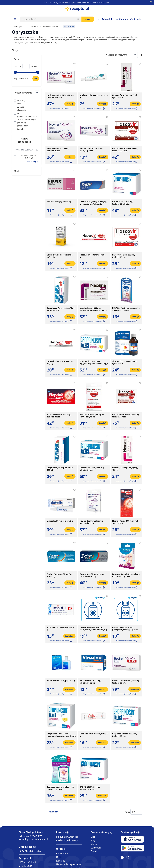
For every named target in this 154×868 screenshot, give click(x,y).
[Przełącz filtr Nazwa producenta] (27, 141)
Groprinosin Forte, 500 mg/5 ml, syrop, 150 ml (61, 309)
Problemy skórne (50, 27)
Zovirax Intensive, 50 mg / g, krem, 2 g (59, 575)
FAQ (93, 840)
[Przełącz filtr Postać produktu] (27, 94)
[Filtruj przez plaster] (20, 123)
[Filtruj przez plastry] (20, 110)
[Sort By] (121, 55)
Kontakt (60, 861)
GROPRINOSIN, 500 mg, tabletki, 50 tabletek (123, 203)
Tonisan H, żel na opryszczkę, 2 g (60, 629)
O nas (59, 857)
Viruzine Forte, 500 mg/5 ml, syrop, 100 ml (125, 362)
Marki (94, 844)
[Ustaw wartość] (36, 79)
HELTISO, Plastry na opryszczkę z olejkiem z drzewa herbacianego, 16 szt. (126, 309)
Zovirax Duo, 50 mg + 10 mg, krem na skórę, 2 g (92, 575)
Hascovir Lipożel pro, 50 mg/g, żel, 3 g (60, 362)
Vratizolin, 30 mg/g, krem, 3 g (60, 521)
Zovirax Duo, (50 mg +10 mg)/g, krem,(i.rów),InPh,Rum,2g (93, 203)
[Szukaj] (78, 19)
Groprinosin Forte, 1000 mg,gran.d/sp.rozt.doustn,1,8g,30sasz (94, 362)
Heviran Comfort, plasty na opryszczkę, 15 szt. (92, 522)
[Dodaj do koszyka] (70, 104)
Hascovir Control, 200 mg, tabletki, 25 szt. (124, 256)
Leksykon (96, 848)
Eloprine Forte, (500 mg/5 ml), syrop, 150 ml (125, 522)
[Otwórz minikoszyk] (136, 19)
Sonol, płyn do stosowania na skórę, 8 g (60, 256)
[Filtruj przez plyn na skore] (23, 126)
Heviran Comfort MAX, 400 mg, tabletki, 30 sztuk (61, 96)
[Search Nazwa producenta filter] (27, 150)
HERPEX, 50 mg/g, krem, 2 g (59, 202)
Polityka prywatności (67, 837)
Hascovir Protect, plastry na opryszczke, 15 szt (92, 416)
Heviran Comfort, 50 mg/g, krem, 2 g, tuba (91, 150)
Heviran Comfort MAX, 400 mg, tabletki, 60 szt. (126, 682)
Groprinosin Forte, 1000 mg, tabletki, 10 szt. (125, 735)
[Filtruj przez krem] (20, 104)
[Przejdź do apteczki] (122, 19)
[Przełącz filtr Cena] (27, 60)
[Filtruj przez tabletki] (21, 100)
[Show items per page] (136, 812)
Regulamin (62, 853)
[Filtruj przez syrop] (19, 107)
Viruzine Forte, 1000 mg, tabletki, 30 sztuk (90, 682)
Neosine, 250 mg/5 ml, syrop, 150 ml (125, 469)
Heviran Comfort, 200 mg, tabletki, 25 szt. (58, 150)
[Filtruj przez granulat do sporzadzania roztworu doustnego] (27, 118)
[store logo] (77, 9)
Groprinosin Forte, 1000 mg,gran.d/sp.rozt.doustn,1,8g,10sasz (61, 735)
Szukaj (88, 19)
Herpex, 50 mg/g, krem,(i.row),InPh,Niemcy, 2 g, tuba (125, 629)
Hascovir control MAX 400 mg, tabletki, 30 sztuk (125, 150)
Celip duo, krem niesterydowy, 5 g (94, 735)
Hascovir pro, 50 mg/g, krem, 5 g (93, 256)
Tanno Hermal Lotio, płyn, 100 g (61, 681)
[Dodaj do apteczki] (74, 64)
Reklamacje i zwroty (67, 840)
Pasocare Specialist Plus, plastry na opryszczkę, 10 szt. (126, 575)
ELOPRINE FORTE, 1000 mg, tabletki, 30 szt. (59, 416)
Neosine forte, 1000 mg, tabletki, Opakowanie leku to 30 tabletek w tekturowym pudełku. (94, 309)
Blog (93, 837)
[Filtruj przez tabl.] (19, 129)
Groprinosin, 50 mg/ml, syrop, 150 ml (60, 469)
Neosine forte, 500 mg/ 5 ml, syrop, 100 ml (125, 96)
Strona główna (19, 27)
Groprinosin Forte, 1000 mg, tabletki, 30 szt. (92, 469)
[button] (71, 109)
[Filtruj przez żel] (18, 113)
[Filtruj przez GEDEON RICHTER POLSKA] (27, 157)
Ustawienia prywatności (69, 864)
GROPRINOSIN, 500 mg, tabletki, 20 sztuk (90, 788)
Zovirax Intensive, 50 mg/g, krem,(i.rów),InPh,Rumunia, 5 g (93, 629)
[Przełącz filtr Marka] (27, 171)
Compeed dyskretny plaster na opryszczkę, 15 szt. (61, 788)
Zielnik (94, 851)
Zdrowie (34, 27)
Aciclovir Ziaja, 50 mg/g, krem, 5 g (94, 96)
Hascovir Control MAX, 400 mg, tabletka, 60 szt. (126, 416)
